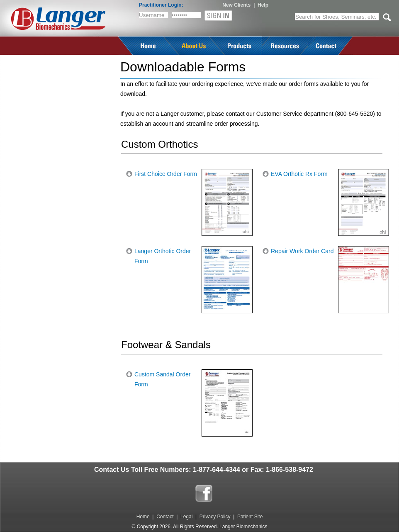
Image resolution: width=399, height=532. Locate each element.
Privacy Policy (215, 517)
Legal (186, 517)
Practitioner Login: (161, 5)
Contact (165, 517)
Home (143, 517)
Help (263, 5)
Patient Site (250, 517)
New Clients (236, 5)
